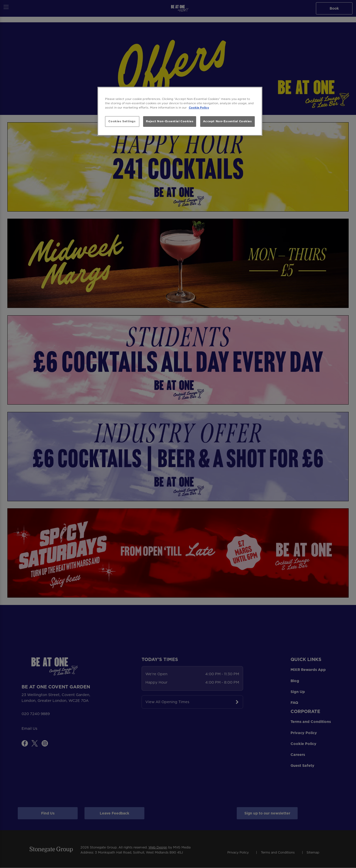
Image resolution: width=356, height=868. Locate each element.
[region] (180, 111)
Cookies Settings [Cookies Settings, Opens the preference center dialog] (122, 121)
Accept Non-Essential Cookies (227, 121)
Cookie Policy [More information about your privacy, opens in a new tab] (199, 108)
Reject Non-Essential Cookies (170, 121)
